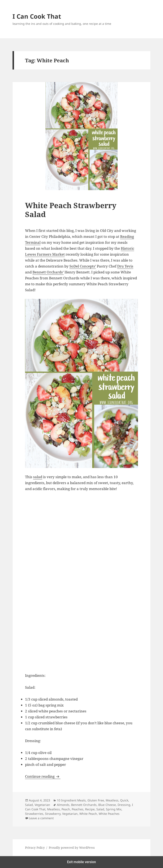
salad (38, 477)
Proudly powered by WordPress (72, 848)
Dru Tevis (125, 266)
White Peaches (109, 814)
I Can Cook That (37, 16)
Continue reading (43, 776)
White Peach (88, 814)
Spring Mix (114, 809)
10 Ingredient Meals (71, 800)
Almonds (63, 805)
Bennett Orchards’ (48, 272)
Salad (29, 805)
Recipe (90, 809)
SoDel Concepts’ (83, 266)
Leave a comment (41, 818)
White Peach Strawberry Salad (71, 210)
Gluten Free (96, 800)
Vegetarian (42, 805)
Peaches (78, 809)
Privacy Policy (35, 848)
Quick (124, 800)
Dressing (124, 805)
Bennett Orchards (84, 805)
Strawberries (34, 814)
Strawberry (53, 814)
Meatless (112, 800)
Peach (66, 809)
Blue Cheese (107, 805)
